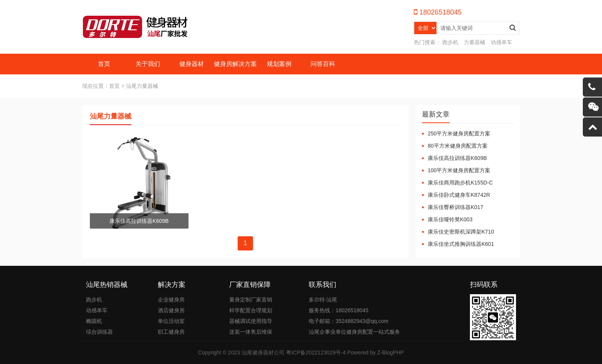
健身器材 (192, 64)
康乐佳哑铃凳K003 (450, 219)
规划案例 (279, 64)
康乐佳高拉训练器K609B (457, 158)
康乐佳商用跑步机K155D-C (460, 183)
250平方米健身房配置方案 (459, 133)
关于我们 (148, 64)
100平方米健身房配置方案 (459, 170)
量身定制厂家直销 (251, 300)
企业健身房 (171, 300)
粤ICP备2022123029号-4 (316, 352)
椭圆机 (94, 321)
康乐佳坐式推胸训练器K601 (461, 244)
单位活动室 (171, 321)
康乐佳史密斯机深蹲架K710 (461, 232)
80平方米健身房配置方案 (458, 146)
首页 (104, 64)
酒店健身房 (171, 310)
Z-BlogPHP (390, 352)
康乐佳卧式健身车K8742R (459, 195)
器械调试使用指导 (251, 321)
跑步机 (450, 42)
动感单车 (501, 42)
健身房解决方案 (235, 64)
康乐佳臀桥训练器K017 (456, 207)
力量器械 (475, 42)
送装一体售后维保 (251, 332)
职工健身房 (171, 332)
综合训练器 (99, 332)
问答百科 (323, 64)
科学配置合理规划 (251, 310)
